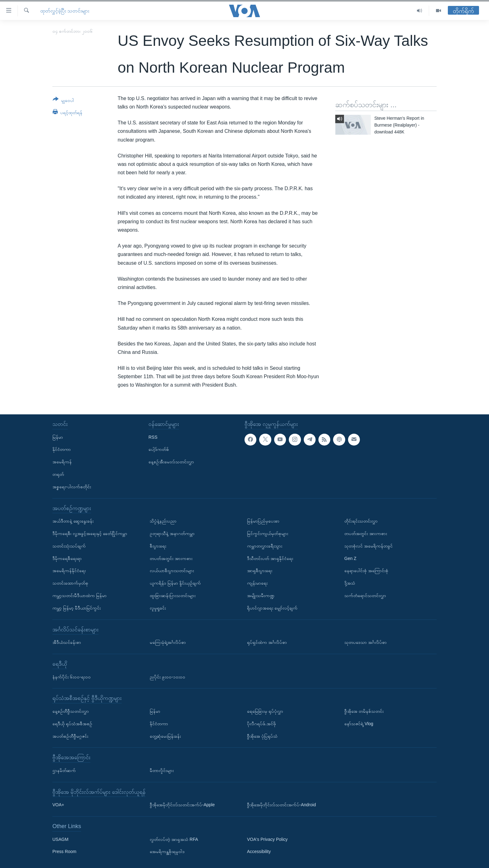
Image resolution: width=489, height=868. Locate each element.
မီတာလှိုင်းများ (162, 770)
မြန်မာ (58, 437)
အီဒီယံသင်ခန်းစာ (67, 642)
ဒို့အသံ (350, 583)
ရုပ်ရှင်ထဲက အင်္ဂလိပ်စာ (267, 642)
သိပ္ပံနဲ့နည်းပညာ (163, 521)
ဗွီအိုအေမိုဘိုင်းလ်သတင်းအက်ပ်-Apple (182, 805)
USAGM (60, 839)
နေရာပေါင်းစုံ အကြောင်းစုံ (366, 571)
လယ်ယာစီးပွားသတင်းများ (172, 571)
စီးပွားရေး (158, 546)
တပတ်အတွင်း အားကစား (171, 558)
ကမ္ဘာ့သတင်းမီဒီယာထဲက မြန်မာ (80, 596)
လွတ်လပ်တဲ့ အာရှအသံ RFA (174, 839)
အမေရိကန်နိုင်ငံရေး (69, 571)
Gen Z (350, 558)
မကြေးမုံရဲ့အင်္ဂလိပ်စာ (168, 642)
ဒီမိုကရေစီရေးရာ (67, 558)
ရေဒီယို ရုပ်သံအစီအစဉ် (72, 723)
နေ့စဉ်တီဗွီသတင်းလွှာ (71, 711)
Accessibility (259, 851)
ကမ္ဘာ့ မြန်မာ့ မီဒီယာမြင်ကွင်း (77, 608)
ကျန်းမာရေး (257, 583)
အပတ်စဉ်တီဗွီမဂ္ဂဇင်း (70, 736)
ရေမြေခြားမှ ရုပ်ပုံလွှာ (265, 711)
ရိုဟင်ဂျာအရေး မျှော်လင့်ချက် (272, 608)
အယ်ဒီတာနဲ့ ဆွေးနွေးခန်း (73, 521)
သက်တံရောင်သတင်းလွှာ (365, 596)
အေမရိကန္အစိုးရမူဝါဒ (167, 851)
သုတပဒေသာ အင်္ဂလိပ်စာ (366, 642)
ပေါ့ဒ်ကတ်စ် (159, 449)
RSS (153, 437)
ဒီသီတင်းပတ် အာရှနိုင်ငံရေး (270, 558)
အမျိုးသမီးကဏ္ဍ (261, 596)
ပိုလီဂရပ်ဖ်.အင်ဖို (261, 723)
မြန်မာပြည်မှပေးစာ (263, 521)
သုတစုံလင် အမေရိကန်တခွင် (368, 546)
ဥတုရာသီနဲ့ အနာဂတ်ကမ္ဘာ (172, 533)
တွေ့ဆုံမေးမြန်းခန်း (165, 736)
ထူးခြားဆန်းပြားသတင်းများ (173, 596)
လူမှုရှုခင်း (158, 608)
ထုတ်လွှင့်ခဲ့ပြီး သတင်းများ (65, 11)
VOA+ (58, 805)
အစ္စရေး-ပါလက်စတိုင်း (72, 486)
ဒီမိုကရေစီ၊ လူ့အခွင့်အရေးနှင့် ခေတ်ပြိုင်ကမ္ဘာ (90, 533)
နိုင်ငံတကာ (62, 449)
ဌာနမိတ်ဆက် (64, 770)
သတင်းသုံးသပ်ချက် (69, 546)
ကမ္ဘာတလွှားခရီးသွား (265, 546)
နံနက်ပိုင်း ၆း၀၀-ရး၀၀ (72, 677)
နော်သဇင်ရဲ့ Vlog (359, 723)
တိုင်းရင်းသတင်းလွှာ (361, 521)
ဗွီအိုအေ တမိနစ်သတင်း (364, 711)
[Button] (63, 101)
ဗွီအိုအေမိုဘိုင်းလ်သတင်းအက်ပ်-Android (281, 805)
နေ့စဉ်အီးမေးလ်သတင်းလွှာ (171, 462)
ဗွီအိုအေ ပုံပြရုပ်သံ (262, 736)
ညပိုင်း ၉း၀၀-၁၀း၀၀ (167, 677)
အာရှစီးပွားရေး (260, 571)
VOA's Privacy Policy (267, 839)
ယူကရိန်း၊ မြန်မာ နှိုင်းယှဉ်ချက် (175, 583)
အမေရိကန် (62, 462)
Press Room (64, 851)
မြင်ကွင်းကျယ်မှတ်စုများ (268, 533)
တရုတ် (58, 474)
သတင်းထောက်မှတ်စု (70, 583)
